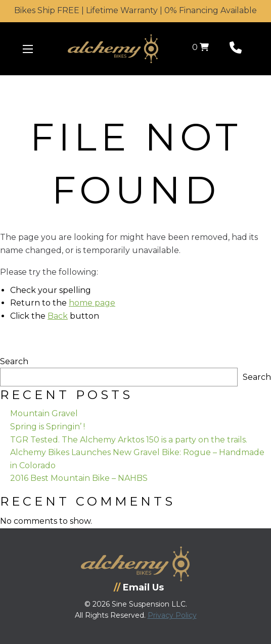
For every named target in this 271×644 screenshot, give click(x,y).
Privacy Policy (172, 615)
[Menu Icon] (28, 49)
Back (58, 316)
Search (14, 361)
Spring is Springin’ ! (48, 427)
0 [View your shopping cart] (200, 47)
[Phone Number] (236, 50)
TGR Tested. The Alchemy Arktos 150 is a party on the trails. (129, 440)
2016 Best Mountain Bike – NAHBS (79, 478)
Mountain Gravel (44, 413)
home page (92, 303)
